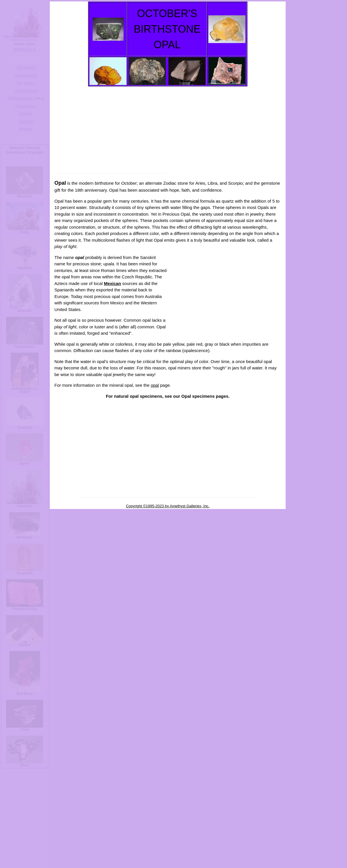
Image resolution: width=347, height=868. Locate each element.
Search (26, 121)
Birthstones (20, 98)
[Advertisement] (167, 127)
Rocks (26, 113)
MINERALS (25, 49)
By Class (26, 83)
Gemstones (26, 91)
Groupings (26, 75)
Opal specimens (198, 396)
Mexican (112, 283)
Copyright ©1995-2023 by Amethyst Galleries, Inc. (168, 506)
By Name (26, 67)
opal (155, 385)
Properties (26, 106)
